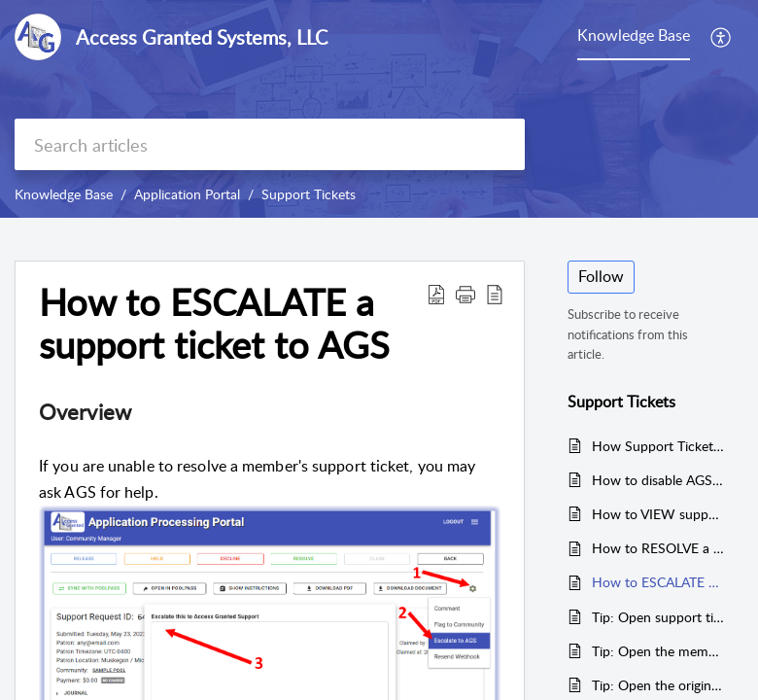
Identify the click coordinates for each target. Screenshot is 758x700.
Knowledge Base (64, 194)
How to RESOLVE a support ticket (658, 548)
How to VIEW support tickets (658, 514)
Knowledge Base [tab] (634, 35)
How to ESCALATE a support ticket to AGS (658, 582)
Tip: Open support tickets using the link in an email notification (658, 617)
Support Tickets (309, 194)
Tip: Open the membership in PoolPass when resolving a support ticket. (658, 651)
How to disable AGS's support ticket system (658, 480)
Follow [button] (601, 276)
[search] (270, 144)
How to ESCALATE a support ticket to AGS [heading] (214, 324)
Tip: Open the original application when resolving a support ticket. (658, 685)
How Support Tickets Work (658, 446)
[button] (722, 37)
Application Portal (187, 194)
